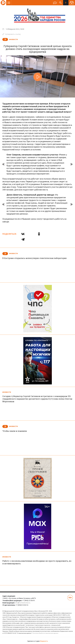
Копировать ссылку (12, 34)
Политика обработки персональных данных (45, 633)
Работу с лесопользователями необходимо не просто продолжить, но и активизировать (37, 562)
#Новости (13, 39)
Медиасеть (44, 641)
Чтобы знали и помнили (15, 431)
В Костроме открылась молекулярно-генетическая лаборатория (34, 258)
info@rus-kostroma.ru (23, 603)
